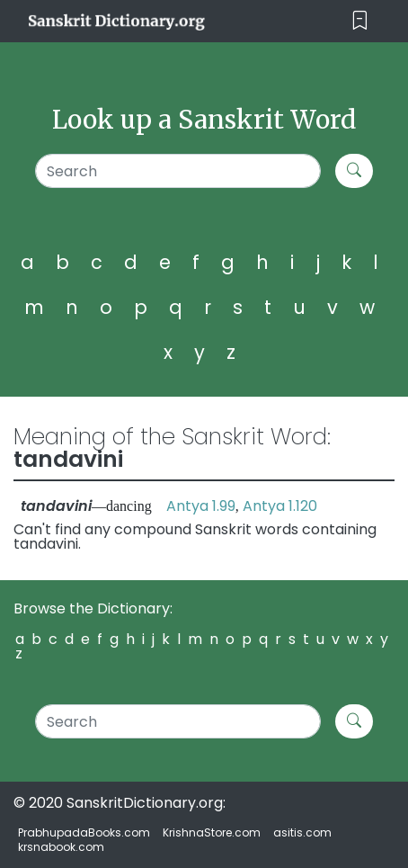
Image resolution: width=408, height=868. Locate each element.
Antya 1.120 (280, 506)
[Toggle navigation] (360, 21)
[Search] (178, 171)
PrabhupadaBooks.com (84, 832)
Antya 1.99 (201, 506)
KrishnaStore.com (212, 832)
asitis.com (302, 832)
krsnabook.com (61, 847)
